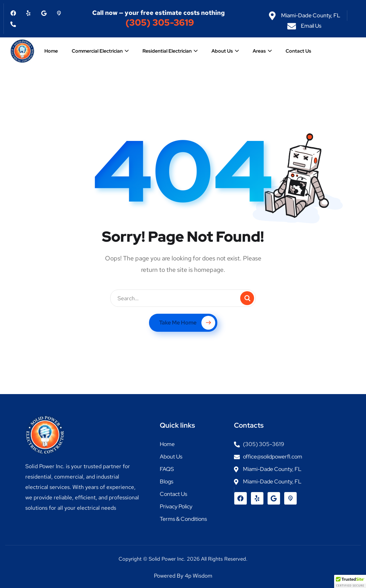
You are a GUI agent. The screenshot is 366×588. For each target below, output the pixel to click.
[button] (350, 581)
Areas (259, 51)
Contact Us (298, 51)
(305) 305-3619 (160, 23)
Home (51, 51)
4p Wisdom (199, 576)
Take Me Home (187, 323)
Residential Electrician (167, 51)
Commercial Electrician (97, 51)
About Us (222, 51)
